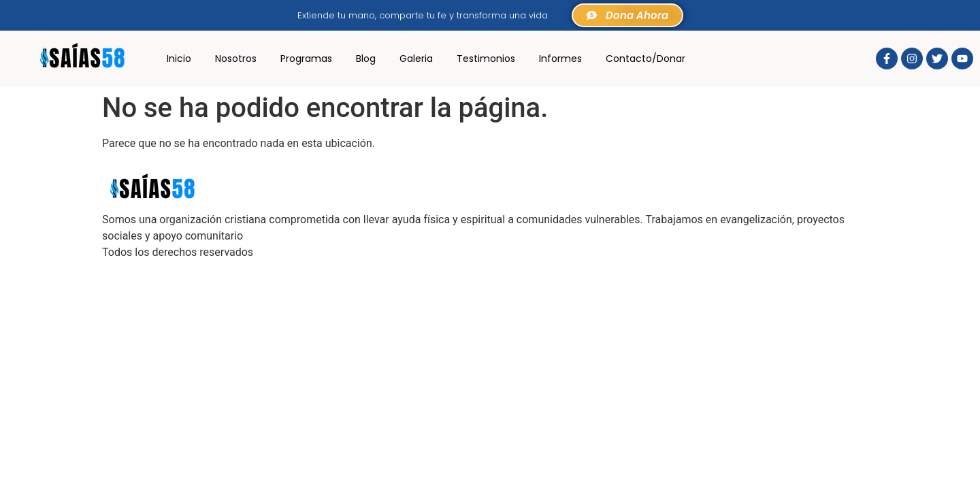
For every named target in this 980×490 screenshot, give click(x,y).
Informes (560, 59)
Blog (366, 59)
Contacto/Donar (646, 59)
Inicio (179, 59)
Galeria (416, 59)
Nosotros (236, 59)
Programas (306, 59)
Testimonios (486, 59)
